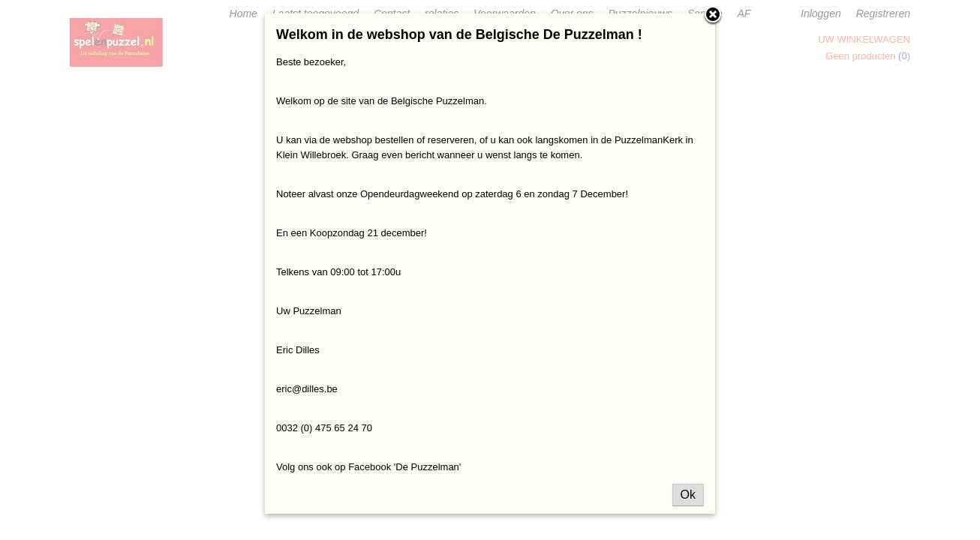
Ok (688, 495)
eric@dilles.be (307, 389)
